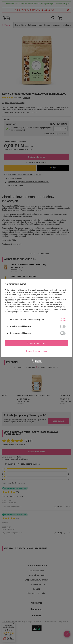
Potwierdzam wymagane (37, 351)
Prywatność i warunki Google (29, 302)
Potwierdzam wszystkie (37, 343)
